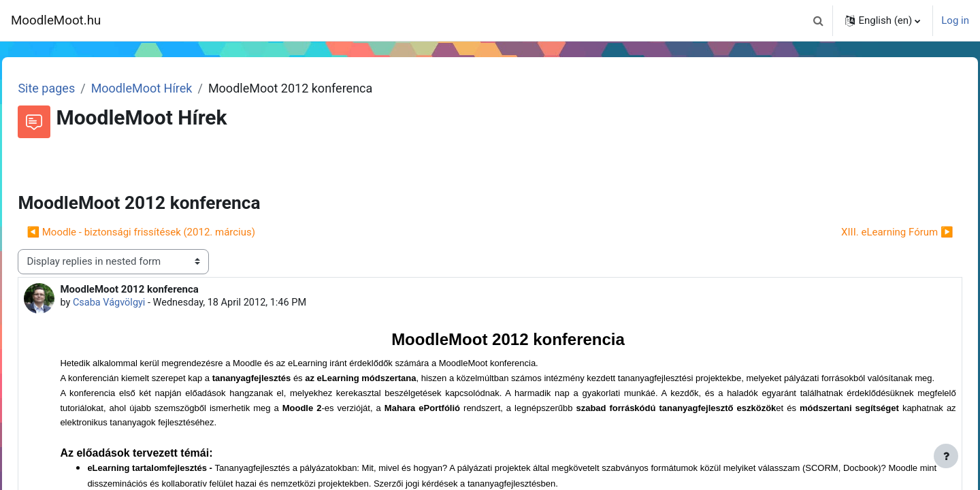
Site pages (77, 88)
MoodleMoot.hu (56, 20)
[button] (818, 20)
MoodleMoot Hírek (172, 88)
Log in (955, 20)
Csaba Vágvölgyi (141, 303)
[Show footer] (946, 456)
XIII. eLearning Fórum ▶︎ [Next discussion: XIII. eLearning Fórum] (867, 232)
